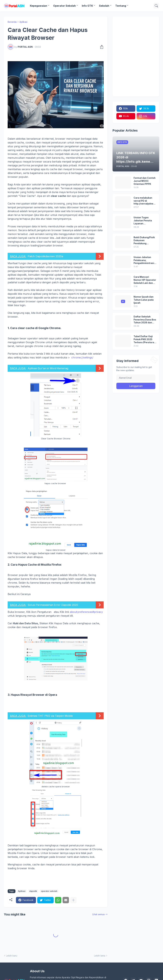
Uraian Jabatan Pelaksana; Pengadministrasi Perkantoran (144, 260)
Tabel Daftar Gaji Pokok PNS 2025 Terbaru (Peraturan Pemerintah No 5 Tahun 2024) (145, 339)
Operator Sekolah (64, 6)
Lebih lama (100, 956)
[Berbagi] (101, 47)
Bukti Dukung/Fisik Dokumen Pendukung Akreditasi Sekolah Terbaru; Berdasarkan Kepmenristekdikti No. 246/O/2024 (144, 240)
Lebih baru (12, 956)
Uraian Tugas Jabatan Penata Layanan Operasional (143, 221)
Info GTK (87, 6)
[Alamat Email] (136, 378)
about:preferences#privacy (86, 612)
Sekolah (104, 6)
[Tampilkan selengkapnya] (73, 900)
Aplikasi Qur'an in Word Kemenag (48, 368)
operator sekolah (49, 891)
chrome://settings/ (82, 357)
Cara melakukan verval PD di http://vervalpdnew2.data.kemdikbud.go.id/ (145, 201)
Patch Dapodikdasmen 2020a (45, 256)
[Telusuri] (156, 6)
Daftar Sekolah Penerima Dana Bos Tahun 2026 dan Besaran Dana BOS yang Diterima (145, 320)
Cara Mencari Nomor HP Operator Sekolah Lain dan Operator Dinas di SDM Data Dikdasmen (145, 280)
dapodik (33, 891)
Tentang (121, 6)
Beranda (12, 22)
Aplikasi (23, 22)
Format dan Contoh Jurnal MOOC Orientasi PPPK (145, 181)
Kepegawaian (39, 6)
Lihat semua (98, 914)
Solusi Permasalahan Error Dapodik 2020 (53, 605)
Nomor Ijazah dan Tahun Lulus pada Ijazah (144, 300)
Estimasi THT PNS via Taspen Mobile (50, 716)
